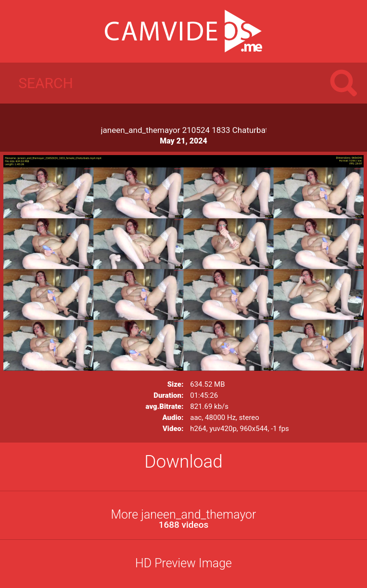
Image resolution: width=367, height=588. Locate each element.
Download (183, 462)
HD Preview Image (183, 563)
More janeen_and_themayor (183, 519)
